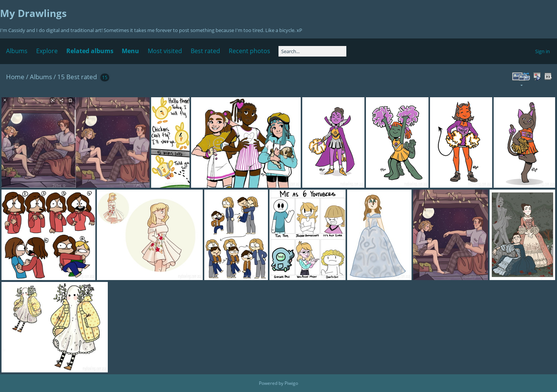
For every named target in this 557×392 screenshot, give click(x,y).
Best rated (205, 51)
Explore (47, 51)
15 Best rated (77, 77)
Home (15, 77)
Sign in (542, 51)
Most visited (165, 51)
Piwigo (291, 383)
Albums (17, 51)
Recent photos (249, 51)
